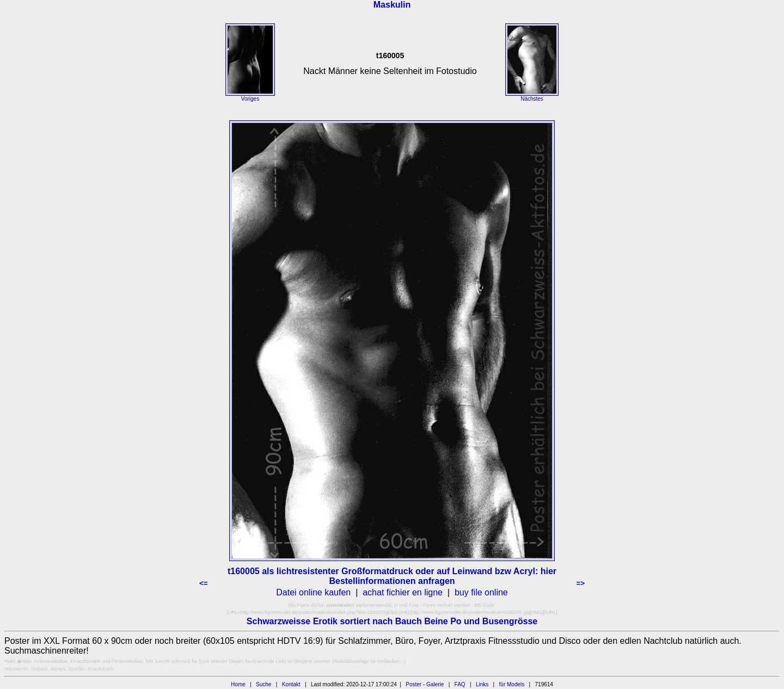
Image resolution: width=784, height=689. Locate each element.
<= (204, 583)
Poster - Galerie (425, 684)
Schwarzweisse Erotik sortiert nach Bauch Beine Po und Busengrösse (392, 621)
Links (482, 684)
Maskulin (392, 5)
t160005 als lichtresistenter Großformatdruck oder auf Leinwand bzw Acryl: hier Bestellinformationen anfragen (392, 576)
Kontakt (291, 684)
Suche (264, 684)
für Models (512, 684)
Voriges (250, 99)
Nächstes (532, 99)
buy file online (481, 592)
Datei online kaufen (313, 592)
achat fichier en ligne (403, 592)
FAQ (460, 684)
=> (580, 583)
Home (238, 684)
